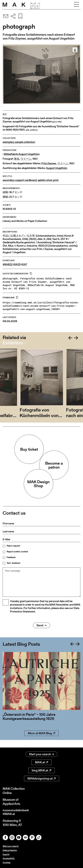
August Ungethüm (57, 168)
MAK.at (41, 762)
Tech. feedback (13, 563)
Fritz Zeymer (49, 163)
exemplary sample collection (19, 142)
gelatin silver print (48, 180)
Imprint (6, 854)
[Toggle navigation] (76, 5)
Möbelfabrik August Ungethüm (22, 154)
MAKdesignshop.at (42, 778)
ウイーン (26, 159)
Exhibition (13, 343)
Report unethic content (17, 552)
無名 (17, 159)
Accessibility (9, 858)
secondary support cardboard (20, 180)
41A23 (17, 264)
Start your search (41, 753)
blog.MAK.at (41, 770)
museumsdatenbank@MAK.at (17, 812)
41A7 (24, 264)
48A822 (8, 264)
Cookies (7, 862)
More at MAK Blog (41, 740)
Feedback (11, 557)
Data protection (10, 850)
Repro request (13, 546)
